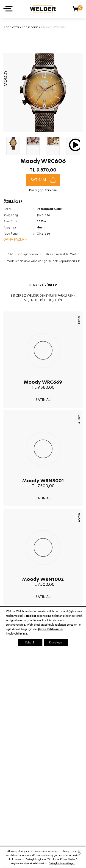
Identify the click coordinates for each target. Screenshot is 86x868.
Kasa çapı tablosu (43, 190)
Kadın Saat (30, 27)
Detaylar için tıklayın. (62, 863)
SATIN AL (43, 180)
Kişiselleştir (56, 642)
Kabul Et (30, 642)
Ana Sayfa (11, 27)
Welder (43, 9)
